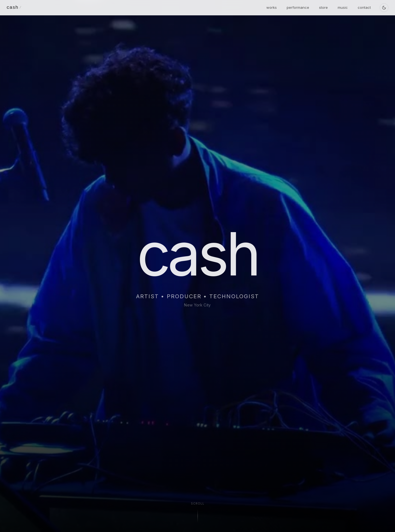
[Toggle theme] (384, 8)
